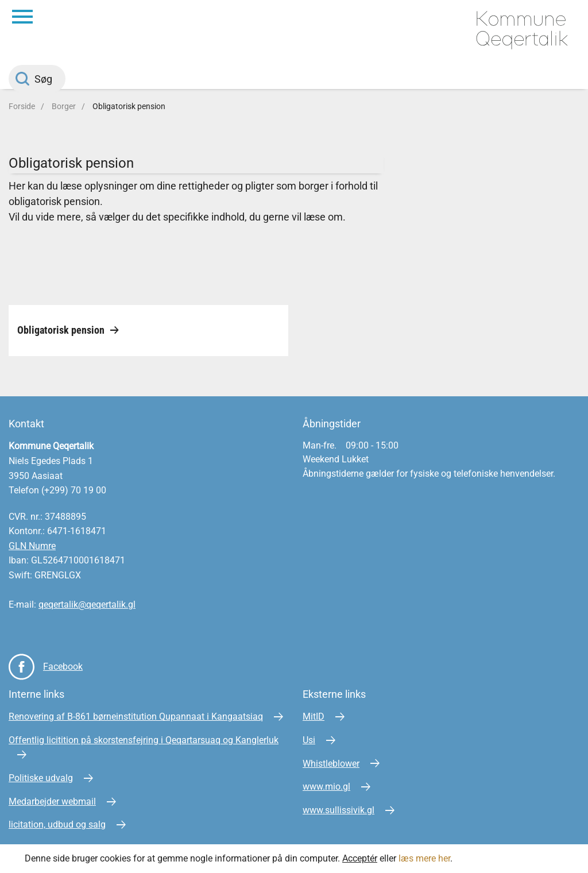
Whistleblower (331, 764)
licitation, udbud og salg (57, 824)
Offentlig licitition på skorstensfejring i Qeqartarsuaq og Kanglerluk (144, 740)
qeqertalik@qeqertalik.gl (87, 604)
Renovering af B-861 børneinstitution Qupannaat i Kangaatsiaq (136, 716)
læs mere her (424, 858)
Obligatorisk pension (129, 106)
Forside (22, 106)
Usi (309, 740)
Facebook (63, 667)
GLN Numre (32, 546)
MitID (314, 716)
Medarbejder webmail (52, 801)
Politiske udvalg (41, 778)
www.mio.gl (326, 787)
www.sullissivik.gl (339, 810)
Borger (64, 106)
